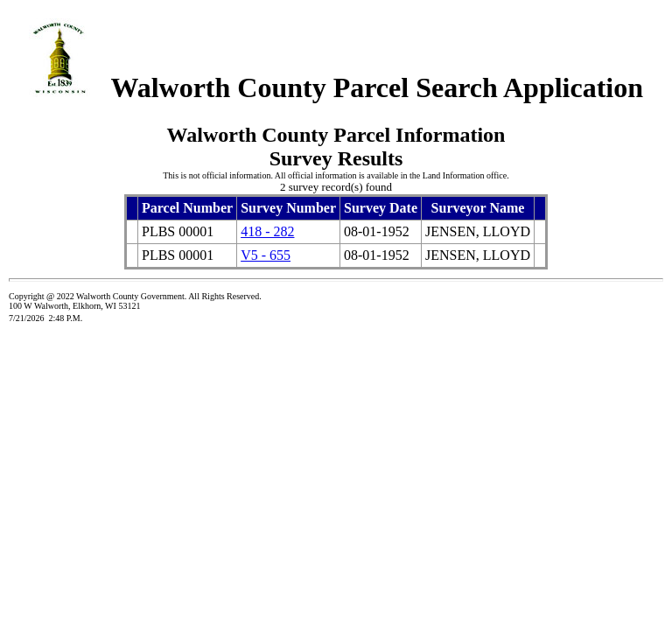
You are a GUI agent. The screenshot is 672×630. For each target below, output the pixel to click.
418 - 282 (267, 231)
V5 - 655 (266, 255)
